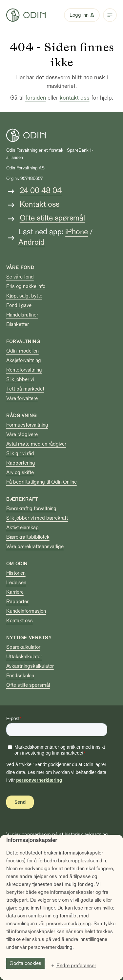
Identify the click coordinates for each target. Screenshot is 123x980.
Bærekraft (22, 499)
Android (31, 242)
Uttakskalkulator (24, 657)
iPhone (77, 232)
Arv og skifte (20, 472)
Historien (16, 573)
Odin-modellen (22, 351)
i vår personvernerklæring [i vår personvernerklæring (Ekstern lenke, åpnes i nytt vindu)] (63, 924)
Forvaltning (23, 342)
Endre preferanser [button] (76, 966)
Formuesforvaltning (27, 425)
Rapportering (21, 463)
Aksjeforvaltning (24, 360)
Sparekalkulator (23, 647)
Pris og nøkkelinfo (26, 286)
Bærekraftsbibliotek (28, 537)
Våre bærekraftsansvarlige (35, 547)
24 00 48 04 (41, 191)
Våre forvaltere (22, 398)
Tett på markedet (25, 389)
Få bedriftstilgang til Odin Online (41, 482)
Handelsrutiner (22, 315)
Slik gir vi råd (20, 453)
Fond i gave (19, 305)
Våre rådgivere (22, 434)
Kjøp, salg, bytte (24, 296)
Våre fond (20, 268)
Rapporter (17, 602)
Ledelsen (16, 583)
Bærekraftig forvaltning (31, 509)
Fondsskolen (20, 676)
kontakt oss (75, 98)
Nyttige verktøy (29, 638)
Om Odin (17, 564)
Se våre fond (20, 277)
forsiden (36, 98)
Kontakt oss (40, 204)
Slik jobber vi (20, 379)
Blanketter (18, 324)
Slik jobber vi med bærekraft (37, 518)
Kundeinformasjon (26, 611)
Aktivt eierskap (22, 528)
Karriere (15, 592)
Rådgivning (21, 416)
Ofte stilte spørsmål (52, 218)
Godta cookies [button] (25, 963)
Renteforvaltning (24, 370)
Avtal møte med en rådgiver (36, 444)
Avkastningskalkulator (30, 666)
